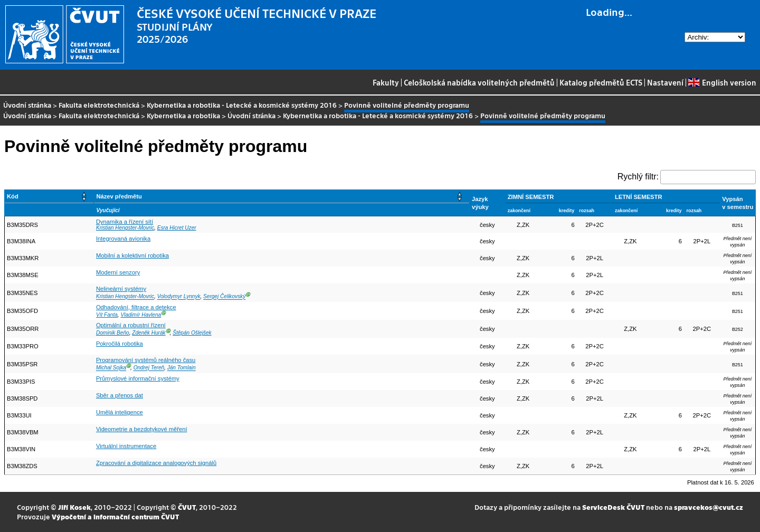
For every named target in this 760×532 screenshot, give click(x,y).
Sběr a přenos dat (120, 395)
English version (722, 82)
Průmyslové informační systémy (138, 378)
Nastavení (665, 82)
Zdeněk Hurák (149, 333)
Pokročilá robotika (120, 344)
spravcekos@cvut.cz (709, 507)
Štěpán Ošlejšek (192, 333)
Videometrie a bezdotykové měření (142, 429)
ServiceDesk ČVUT (613, 507)
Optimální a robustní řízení (131, 325)
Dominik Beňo (113, 333)
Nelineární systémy (121, 289)
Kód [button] (13, 196)
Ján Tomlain (182, 368)
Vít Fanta (107, 315)
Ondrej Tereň (149, 368)
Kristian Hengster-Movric (125, 228)
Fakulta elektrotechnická (99, 105)
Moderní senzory (118, 272)
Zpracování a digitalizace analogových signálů (156, 463)
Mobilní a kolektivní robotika (132, 255)
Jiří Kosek (74, 507)
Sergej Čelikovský (224, 297)
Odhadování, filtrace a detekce (136, 307)
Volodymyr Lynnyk (179, 297)
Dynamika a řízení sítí (125, 222)
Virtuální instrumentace (126, 446)
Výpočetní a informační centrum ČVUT (115, 516)
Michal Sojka (111, 368)
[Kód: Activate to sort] (49, 197)
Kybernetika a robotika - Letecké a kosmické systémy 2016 (242, 105)
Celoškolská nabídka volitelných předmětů (479, 82)
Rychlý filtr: (638, 177)
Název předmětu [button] (119, 196)
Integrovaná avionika (123, 239)
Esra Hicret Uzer (177, 228)
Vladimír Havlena (141, 315)
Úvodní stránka (27, 105)
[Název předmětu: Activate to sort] (282, 197)
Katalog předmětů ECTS (601, 82)
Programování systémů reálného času (146, 360)
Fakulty (386, 82)
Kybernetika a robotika (183, 115)
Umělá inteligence (120, 412)
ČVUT (187, 507)
